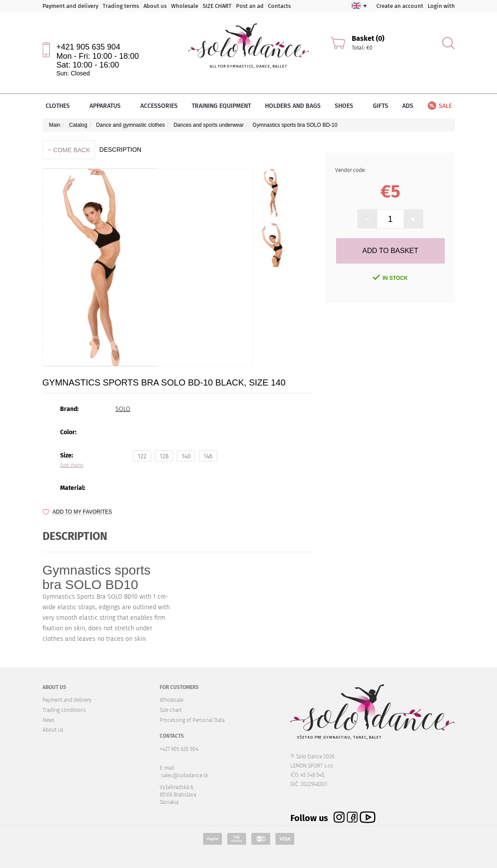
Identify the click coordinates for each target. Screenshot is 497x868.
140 (186, 456)
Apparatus (108, 106)
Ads (408, 106)
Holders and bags (293, 106)
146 (208, 456)
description (121, 150)
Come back (69, 150)
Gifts (381, 106)
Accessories (159, 106)
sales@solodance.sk (185, 775)
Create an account (400, 6)
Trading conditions (64, 710)
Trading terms (121, 6)
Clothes (61, 106)
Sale (439, 106)
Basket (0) (368, 38)
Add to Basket (390, 251)
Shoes (347, 106)
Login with (441, 6)
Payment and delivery (70, 6)
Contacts (279, 6)
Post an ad (250, 6)
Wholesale (185, 6)
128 (164, 456)
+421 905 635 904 (89, 47)
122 (142, 456)
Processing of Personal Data (192, 720)
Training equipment (221, 106)
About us (155, 6)
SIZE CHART (217, 6)
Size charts (72, 465)
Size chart (171, 710)
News (49, 720)
